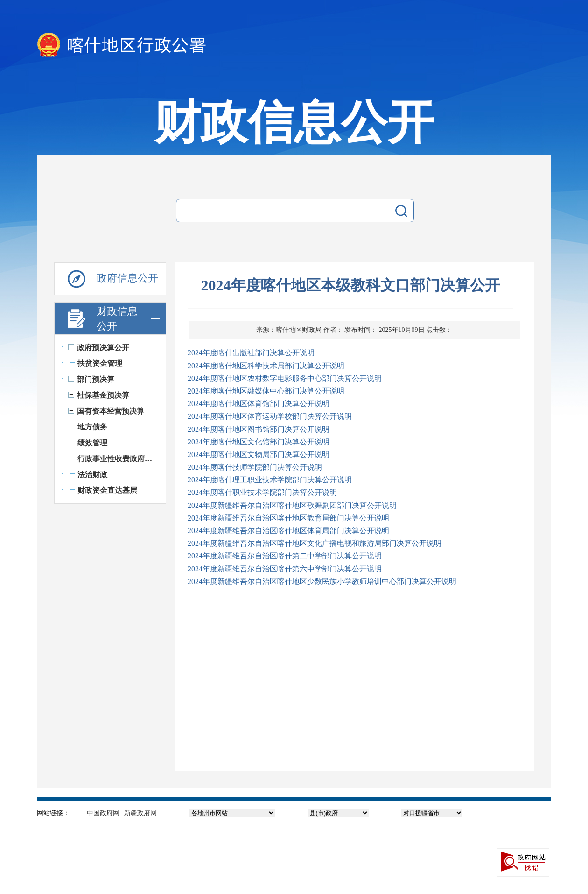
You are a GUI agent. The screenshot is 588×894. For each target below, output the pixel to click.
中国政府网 (103, 813)
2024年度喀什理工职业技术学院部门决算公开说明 (270, 480)
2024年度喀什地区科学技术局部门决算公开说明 (266, 366)
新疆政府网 (140, 813)
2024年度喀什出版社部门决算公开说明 (251, 353)
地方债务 (92, 427)
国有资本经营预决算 (111, 411)
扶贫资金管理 (100, 363)
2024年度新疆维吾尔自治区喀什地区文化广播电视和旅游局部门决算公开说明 (315, 543)
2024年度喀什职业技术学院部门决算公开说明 (262, 492)
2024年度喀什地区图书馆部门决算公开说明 (259, 429)
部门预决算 (96, 379)
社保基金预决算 (103, 395)
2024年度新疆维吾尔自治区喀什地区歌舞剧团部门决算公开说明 (292, 505)
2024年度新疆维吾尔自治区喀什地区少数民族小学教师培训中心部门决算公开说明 (322, 581)
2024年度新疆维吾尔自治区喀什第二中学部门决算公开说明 (285, 556)
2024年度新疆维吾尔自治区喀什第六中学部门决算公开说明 (285, 569)
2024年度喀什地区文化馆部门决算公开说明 (259, 442)
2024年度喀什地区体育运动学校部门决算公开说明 (270, 416)
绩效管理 (92, 443)
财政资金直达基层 (107, 490)
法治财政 (92, 475)
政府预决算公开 (103, 348)
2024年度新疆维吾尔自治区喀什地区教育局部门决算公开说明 (288, 518)
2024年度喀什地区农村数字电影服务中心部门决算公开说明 (285, 378)
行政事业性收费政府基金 (117, 459)
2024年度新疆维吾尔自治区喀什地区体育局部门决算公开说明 (288, 531)
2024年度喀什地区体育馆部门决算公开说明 (259, 404)
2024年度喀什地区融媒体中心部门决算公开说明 (266, 391)
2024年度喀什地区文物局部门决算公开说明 (259, 454)
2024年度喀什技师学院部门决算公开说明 (255, 467)
